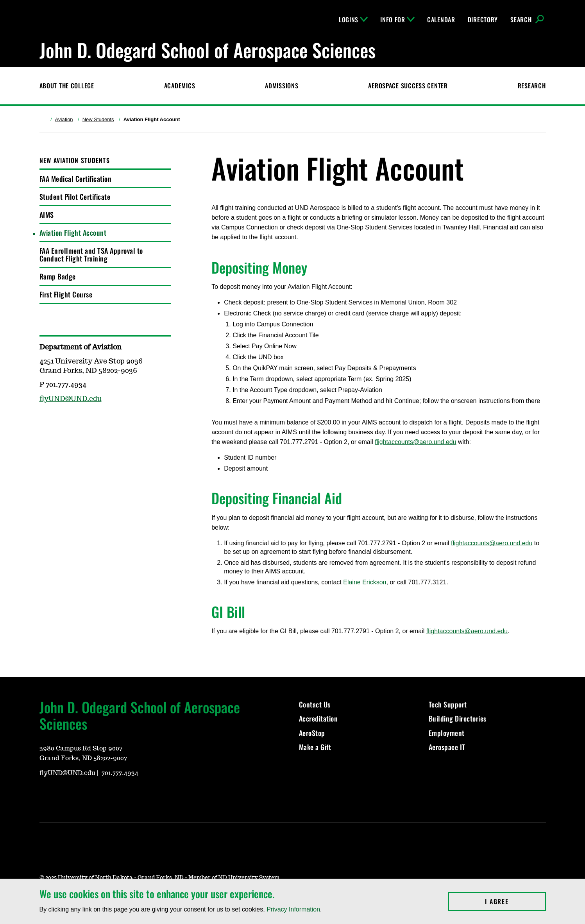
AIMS (47, 215)
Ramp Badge (58, 276)
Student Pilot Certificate (75, 197)
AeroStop (312, 733)
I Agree (515, 901)
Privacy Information (293, 909)
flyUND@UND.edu (71, 399)
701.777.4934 (120, 773)
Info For (397, 20)
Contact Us (315, 704)
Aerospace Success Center (408, 86)
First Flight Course (66, 294)
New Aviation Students (75, 160)
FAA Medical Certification (76, 179)
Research (532, 86)
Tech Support (448, 704)
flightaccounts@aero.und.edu (415, 442)
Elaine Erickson (365, 582)
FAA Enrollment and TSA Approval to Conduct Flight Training (91, 254)
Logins (353, 20)
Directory (483, 20)
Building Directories (458, 718)
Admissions (282, 86)
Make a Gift (315, 747)
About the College (67, 86)
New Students (98, 119)
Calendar (441, 20)
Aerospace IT (447, 747)
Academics (180, 86)
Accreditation (318, 718)
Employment (447, 733)
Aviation (64, 119)
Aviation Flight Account (73, 233)
